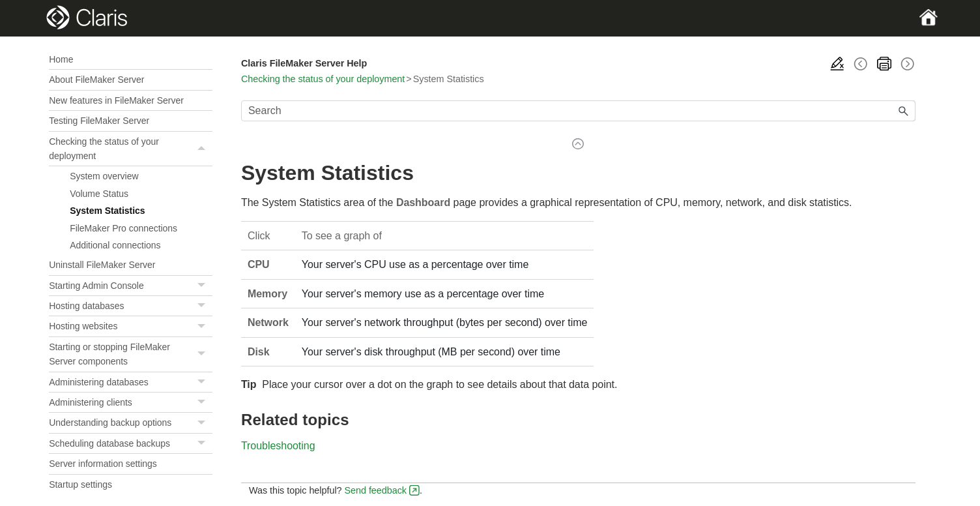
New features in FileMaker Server (116, 100)
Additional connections (115, 245)
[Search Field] (578, 111)
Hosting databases (131, 306)
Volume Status (99, 194)
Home (61, 59)
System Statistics (107, 211)
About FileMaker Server (96, 80)
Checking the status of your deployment (131, 149)
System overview (104, 176)
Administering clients (131, 403)
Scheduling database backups (131, 444)
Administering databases (131, 382)
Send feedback (375, 490)
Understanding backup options (131, 423)
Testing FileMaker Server (99, 121)
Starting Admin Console (131, 286)
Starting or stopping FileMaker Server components (131, 354)
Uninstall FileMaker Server (102, 265)
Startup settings (80, 484)
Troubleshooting (278, 446)
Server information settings (103, 464)
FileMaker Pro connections (123, 228)
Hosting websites (131, 326)
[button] (203, 149)
